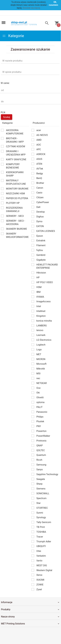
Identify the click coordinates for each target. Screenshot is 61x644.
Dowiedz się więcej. (32, 8)
